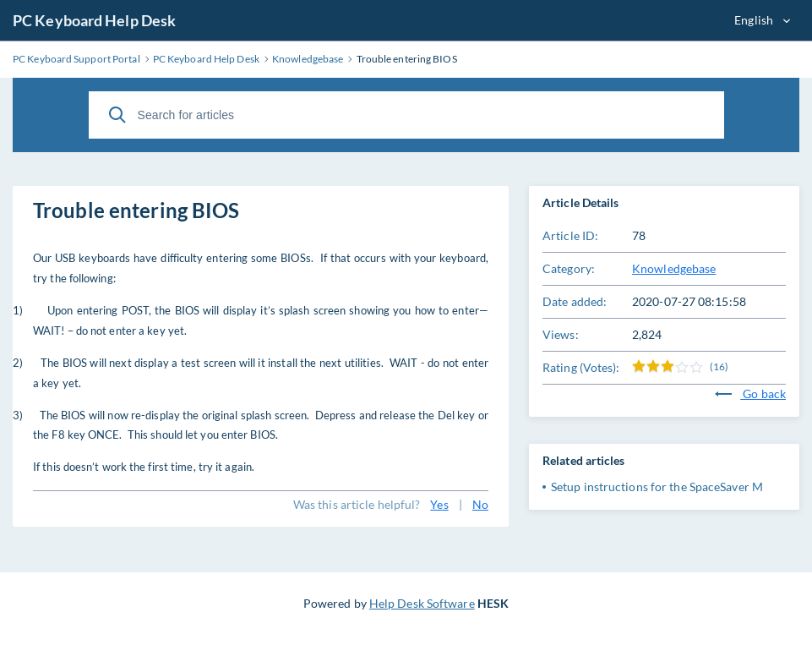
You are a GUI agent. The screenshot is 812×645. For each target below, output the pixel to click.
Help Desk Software (422, 603)
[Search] (117, 115)
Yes (439, 504)
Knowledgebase (674, 268)
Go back (750, 394)
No (480, 504)
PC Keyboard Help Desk (94, 20)
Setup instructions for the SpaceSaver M (657, 486)
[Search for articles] (406, 115)
